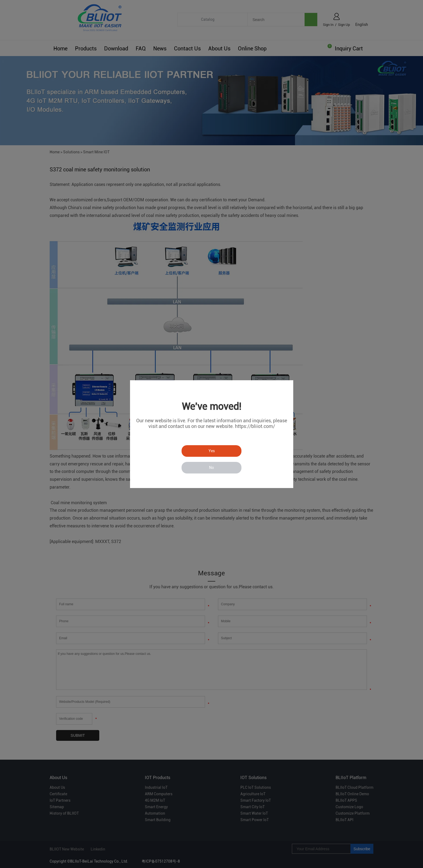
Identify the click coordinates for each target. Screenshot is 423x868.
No (211, 468)
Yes (212, 451)
